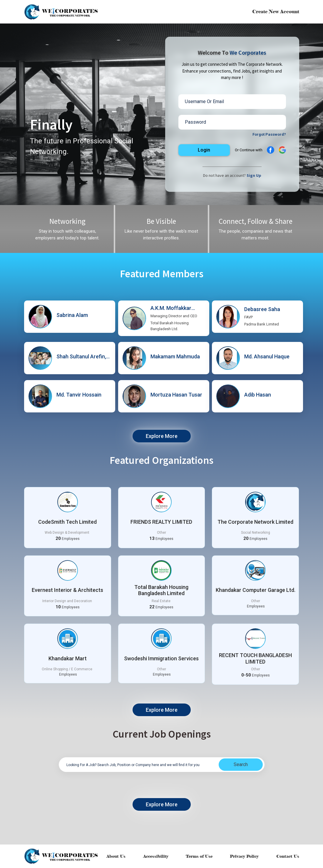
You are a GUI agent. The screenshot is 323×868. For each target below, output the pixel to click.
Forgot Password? (269, 134)
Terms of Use (199, 856)
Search (241, 764)
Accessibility (156, 856)
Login (204, 150)
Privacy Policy (244, 856)
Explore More (162, 436)
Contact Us (288, 856)
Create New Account (276, 12)
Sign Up (254, 175)
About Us (116, 856)
